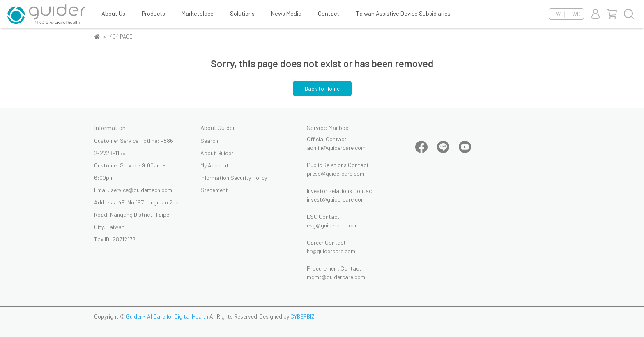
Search (209, 141)
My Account (215, 165)
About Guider (217, 153)
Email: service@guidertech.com (133, 190)
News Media (286, 13)
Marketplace (198, 13)
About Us (113, 13)
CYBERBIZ (302, 316)
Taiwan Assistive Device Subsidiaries (403, 13)
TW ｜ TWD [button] (566, 14)
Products (153, 13)
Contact (329, 13)
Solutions (242, 13)
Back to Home (322, 88)
